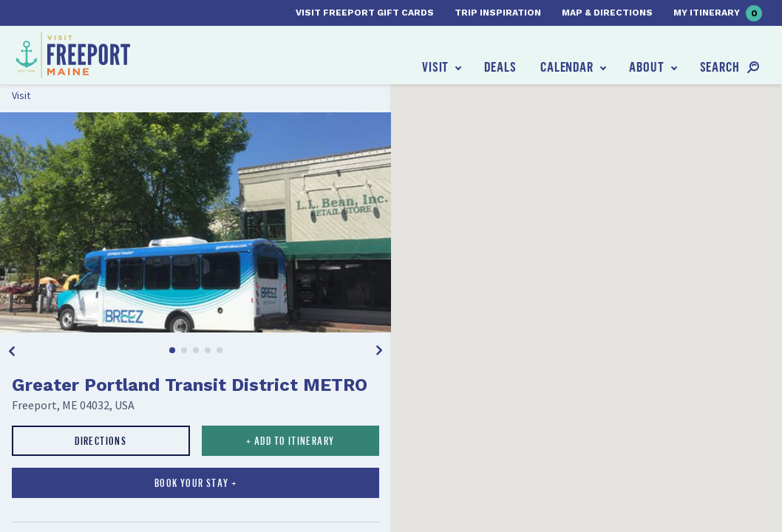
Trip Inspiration (498, 13)
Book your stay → (195, 483)
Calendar (567, 66)
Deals (500, 66)
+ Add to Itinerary (290, 441)
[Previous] (12, 350)
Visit (436, 66)
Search (720, 66)
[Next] (379, 350)
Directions (101, 441)
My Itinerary (718, 13)
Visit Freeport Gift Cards (365, 13)
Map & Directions (607, 13)
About (647, 66)
